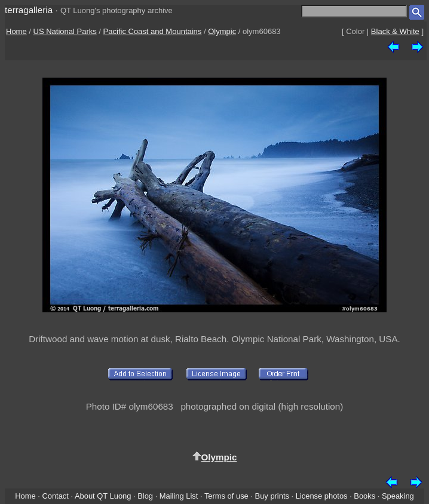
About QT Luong (103, 496)
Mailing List (179, 496)
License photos (322, 496)
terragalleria (29, 10)
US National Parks (65, 31)
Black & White (395, 31)
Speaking (398, 496)
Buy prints (272, 496)
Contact (55, 496)
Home (16, 31)
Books (364, 496)
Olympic (222, 31)
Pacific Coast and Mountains (153, 31)
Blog (145, 496)
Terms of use (226, 496)
